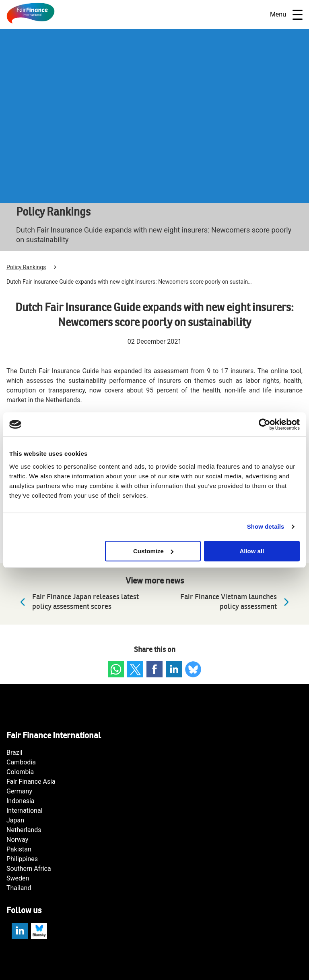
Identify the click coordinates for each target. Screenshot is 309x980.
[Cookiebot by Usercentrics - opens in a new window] (265, 424)
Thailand (19, 888)
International (25, 811)
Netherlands (24, 830)
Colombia (20, 772)
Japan (15, 820)
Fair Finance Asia (31, 782)
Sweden (18, 878)
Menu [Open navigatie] (286, 15)
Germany (19, 791)
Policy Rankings (26, 267)
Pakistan (19, 849)
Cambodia (21, 762)
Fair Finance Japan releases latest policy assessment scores (77, 602)
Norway (17, 840)
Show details (266, 526)
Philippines (22, 859)
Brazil (14, 753)
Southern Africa (29, 869)
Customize (153, 551)
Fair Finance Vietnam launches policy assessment (237, 602)
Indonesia (21, 801)
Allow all (252, 551)
